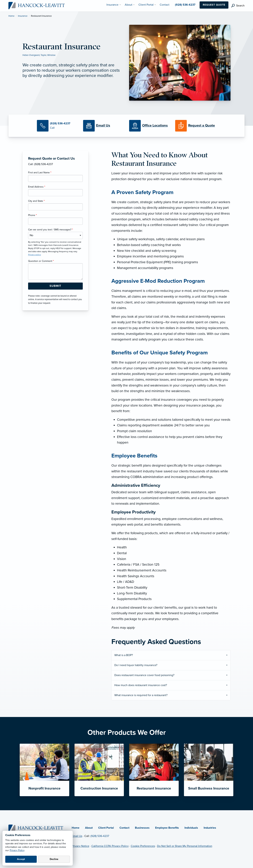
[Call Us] (57, 126)
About (89, 828)
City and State (36, 201)
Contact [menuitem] (165, 5)
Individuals (191, 828)
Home (11, 16)
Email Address (37, 187)
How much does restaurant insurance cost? (141, 685)
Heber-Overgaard (31, 55)
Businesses (142, 828)
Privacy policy (35, 255)
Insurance (23, 16)
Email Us (77, 836)
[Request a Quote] (196, 126)
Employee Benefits (167, 828)
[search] (238, 6)
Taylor (43, 55)
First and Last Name (40, 173)
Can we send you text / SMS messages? (51, 230)
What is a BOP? (124, 655)
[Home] (36, 828)
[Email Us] (103, 126)
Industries (210, 828)
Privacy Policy (17, 850)
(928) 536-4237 (100, 836)
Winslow (51, 55)
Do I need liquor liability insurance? (136, 665)
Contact (124, 828)
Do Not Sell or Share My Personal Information (185, 846)
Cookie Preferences (143, 846)
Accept (21, 859)
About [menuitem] (129, 5)
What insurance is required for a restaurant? (141, 695)
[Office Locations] (150, 126)
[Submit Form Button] (55, 286)
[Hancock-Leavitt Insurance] (37, 5)
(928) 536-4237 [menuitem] (185, 5)
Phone (32, 215)
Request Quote (214, 5)
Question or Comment (41, 261)
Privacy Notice (80, 846)
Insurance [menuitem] (112, 5)
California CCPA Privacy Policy (110, 846)
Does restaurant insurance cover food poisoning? (144, 675)
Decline (54, 859)
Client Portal (106, 828)
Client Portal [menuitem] (146, 5)
